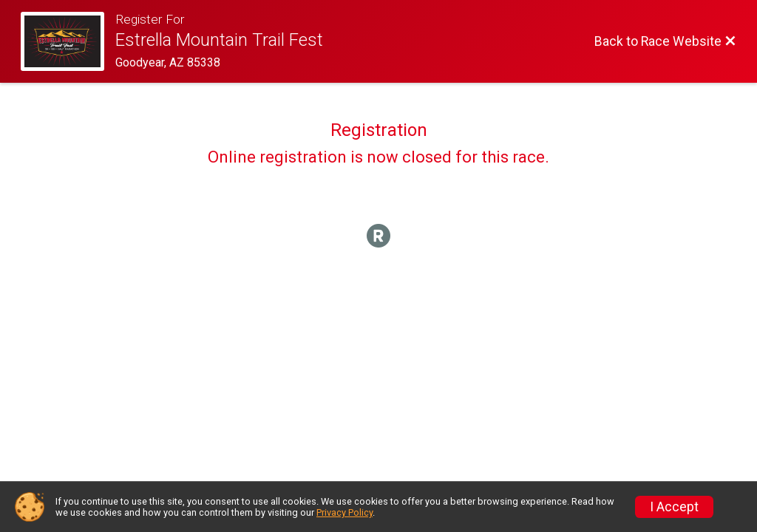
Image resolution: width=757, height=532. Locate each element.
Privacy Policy (344, 512)
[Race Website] (68, 41)
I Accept (674, 507)
